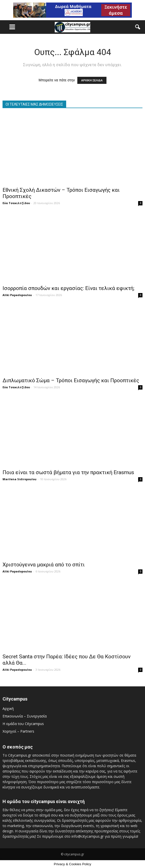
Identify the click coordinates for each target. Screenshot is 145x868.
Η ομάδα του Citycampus (23, 724)
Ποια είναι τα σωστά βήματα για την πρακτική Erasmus (68, 472)
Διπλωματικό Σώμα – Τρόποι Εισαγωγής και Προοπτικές (71, 380)
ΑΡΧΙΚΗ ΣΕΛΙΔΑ (92, 80)
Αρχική (8, 708)
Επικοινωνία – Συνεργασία (25, 716)
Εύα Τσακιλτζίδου (16, 203)
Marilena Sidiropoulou (20, 479)
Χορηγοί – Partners (18, 731)
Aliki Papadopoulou (17, 295)
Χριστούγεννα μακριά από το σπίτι (44, 565)
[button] (138, 27)
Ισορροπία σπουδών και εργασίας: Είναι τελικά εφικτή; (68, 288)
